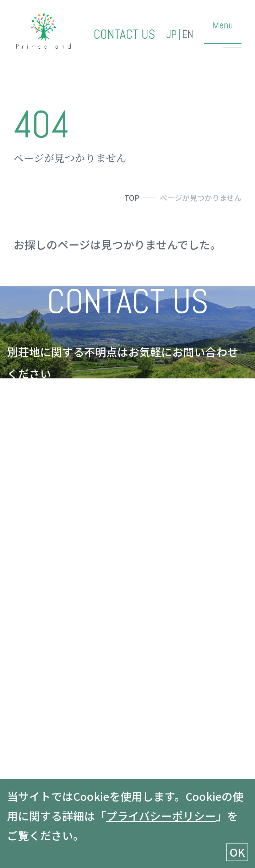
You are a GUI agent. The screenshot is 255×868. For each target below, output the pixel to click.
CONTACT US (124, 35)
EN (188, 35)
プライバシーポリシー (161, 816)
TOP (132, 198)
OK (237, 852)
